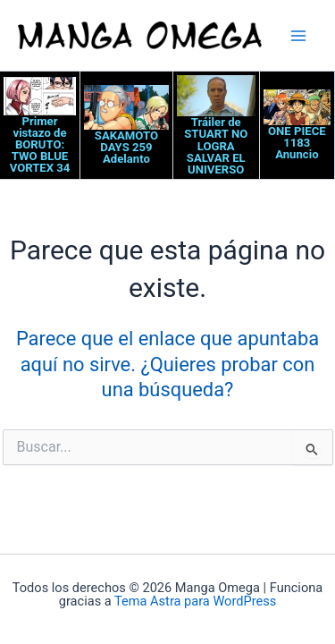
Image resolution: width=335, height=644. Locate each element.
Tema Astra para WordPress (195, 601)
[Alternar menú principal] (298, 36)
